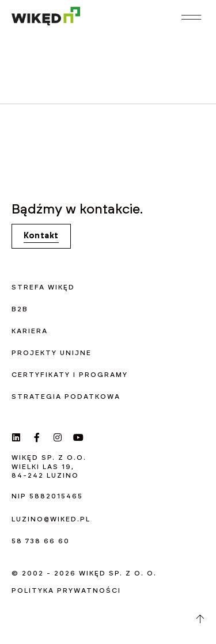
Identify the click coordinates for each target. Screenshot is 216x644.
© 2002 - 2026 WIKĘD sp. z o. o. (84, 573)
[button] (192, 17)
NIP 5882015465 (47, 496)
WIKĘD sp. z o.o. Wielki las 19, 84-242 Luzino (49, 466)
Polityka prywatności (66, 590)
